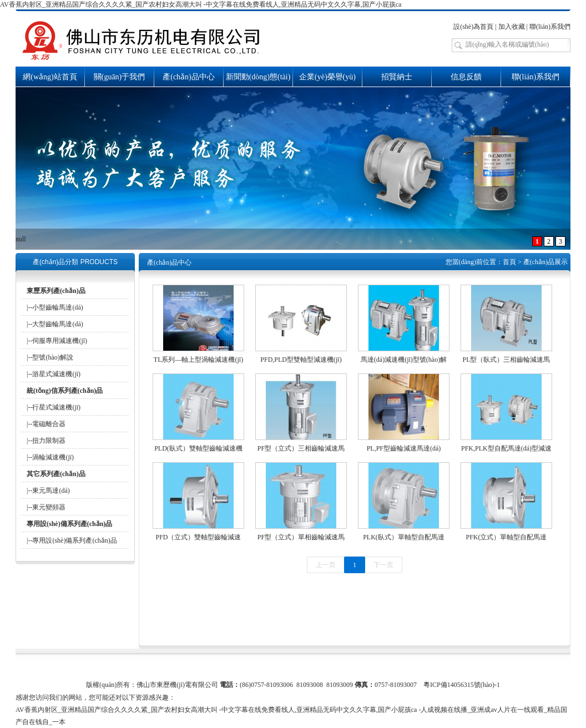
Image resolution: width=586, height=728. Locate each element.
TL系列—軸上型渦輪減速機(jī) (198, 360)
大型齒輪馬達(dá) (57, 324)
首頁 (509, 262)
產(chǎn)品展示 (545, 262)
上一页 (326, 565)
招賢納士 (397, 77)
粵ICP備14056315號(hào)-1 (462, 685)
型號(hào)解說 (52, 357)
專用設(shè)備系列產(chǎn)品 (74, 540)
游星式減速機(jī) (56, 374)
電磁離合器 (49, 424)
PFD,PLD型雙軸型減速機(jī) (301, 360)
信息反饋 (466, 77)
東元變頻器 (49, 507)
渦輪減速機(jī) (53, 457)
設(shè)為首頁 (473, 27)
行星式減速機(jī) (56, 407)
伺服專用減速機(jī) (60, 341)
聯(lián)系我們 (550, 27)
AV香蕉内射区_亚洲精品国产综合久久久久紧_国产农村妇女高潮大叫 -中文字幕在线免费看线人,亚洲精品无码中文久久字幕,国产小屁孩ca (201, 4)
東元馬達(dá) (51, 491)
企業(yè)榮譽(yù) (327, 77)
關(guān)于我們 (120, 77)
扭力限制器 (49, 441)
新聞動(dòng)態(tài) (258, 77)
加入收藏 (512, 27)
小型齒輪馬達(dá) (57, 307)
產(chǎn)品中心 (189, 77)
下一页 (383, 565)
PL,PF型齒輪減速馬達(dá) (404, 448)
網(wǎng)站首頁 (50, 77)
